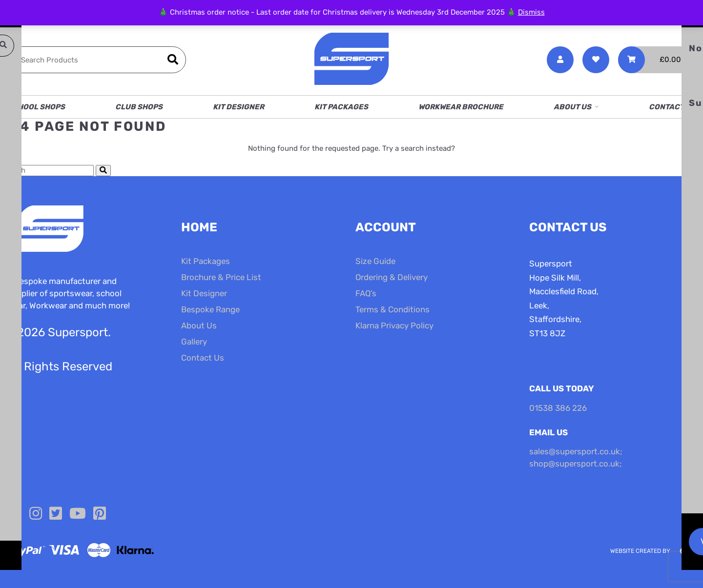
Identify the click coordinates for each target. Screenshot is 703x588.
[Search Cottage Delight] (47, 171)
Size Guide (375, 261)
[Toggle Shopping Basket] (657, 60)
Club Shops (139, 107)
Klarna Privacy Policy (394, 325)
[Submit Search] (103, 171)
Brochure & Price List (221, 277)
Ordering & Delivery (392, 277)
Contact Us (672, 107)
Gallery (194, 342)
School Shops (36, 107)
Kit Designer (238, 107)
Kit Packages (341, 107)
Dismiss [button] (531, 12)
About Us (572, 107)
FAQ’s (366, 293)
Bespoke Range (210, 309)
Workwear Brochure (461, 107)
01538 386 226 (558, 408)
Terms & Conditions (393, 309)
